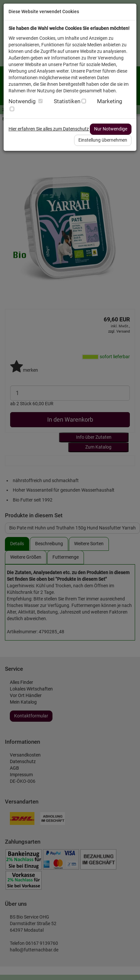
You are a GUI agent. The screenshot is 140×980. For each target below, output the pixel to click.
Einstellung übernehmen (103, 140)
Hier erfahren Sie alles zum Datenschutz (49, 129)
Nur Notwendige (111, 129)
